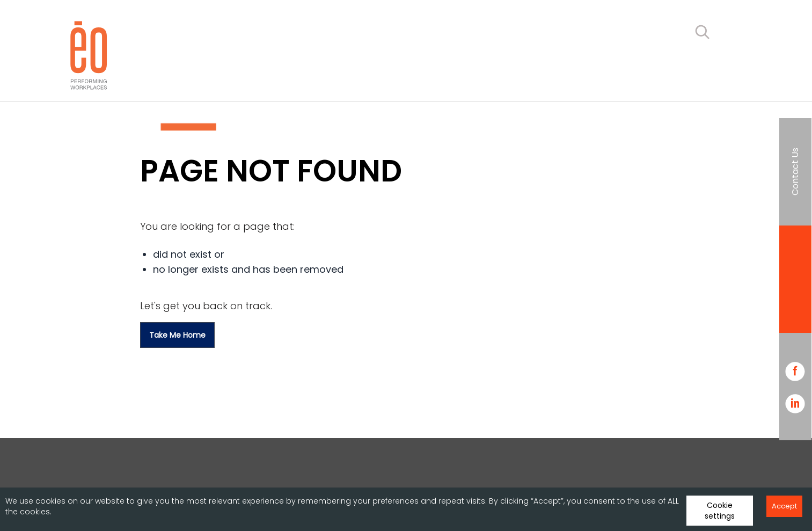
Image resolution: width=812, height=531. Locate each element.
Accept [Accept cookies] (784, 506)
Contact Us (795, 172)
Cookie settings (720, 511)
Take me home (177, 335)
